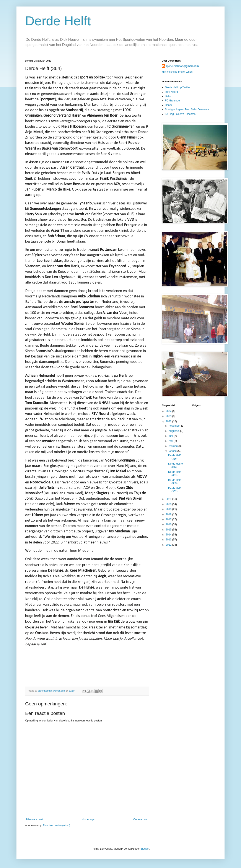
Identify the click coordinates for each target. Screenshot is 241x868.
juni (171, 436)
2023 (169, 416)
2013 (169, 540)
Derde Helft (58, 21)
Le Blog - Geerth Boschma (180, 114)
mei (171, 441)
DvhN (168, 96)
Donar (169, 105)
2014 (169, 535)
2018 (169, 514)
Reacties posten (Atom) (56, 826)
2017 (169, 519)
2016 (169, 524)
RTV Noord (171, 92)
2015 (169, 530)
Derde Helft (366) (175, 457)
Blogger (145, 849)
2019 (169, 509)
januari (173, 451)
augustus (174, 431)
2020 (169, 504)
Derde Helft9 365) (175, 465)
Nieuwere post (35, 819)
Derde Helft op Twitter (177, 87)
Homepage (88, 819)
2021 (169, 499)
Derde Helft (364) (175, 473)
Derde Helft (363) (175, 482)
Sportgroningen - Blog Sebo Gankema (187, 109)
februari (174, 446)
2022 (169, 421)
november (175, 426)
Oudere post (140, 819)
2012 (169, 545)
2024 (169, 411)
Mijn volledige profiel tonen (177, 72)
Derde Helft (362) (175, 490)
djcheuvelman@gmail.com (182, 66)
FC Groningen (173, 101)
